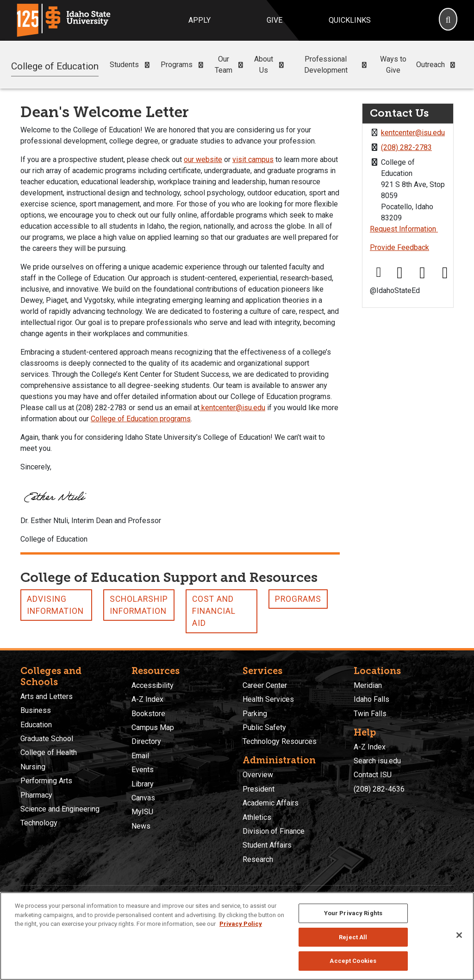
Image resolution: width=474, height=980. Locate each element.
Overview (258, 775)
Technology (39, 823)
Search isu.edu (377, 761)
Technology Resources (280, 741)
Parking (255, 714)
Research (258, 859)
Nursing (33, 767)
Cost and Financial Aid (214, 611)
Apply (200, 20)
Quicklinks (350, 20)
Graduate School (47, 739)
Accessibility (153, 685)
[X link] (400, 273)
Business (36, 710)
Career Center (265, 685)
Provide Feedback (399, 247)
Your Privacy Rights (353, 913)
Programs (184, 65)
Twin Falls (370, 714)
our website (203, 159)
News (141, 826)
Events (143, 770)
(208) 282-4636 (379, 789)
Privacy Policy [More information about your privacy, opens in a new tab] (241, 924)
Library (143, 784)
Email (140, 756)
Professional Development (337, 65)
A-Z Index (147, 699)
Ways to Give (393, 65)
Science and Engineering (60, 809)
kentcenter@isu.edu (232, 408)
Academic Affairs (271, 803)
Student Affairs (267, 845)
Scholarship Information (139, 605)
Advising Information (55, 605)
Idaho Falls (371, 699)
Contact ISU (373, 775)
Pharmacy (36, 795)
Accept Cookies (353, 961)
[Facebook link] (379, 273)
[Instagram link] (423, 273)
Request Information (404, 229)
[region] (237, 936)
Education (36, 725)
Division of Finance (274, 831)
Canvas (143, 798)
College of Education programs (141, 419)
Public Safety (264, 727)
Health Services (268, 699)
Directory (146, 741)
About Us (271, 65)
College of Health (49, 752)
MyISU (142, 812)
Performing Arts (46, 781)
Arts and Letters (47, 696)
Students (131, 65)
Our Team (231, 65)
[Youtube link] (445, 273)
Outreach (438, 65)
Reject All (353, 937)
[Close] (459, 935)
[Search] (448, 20)
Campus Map (153, 727)
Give (274, 20)
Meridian (368, 685)
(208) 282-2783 (406, 147)
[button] (147, 65)
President (259, 789)
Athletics (257, 817)
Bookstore (148, 714)
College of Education (55, 64)
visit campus (253, 159)
